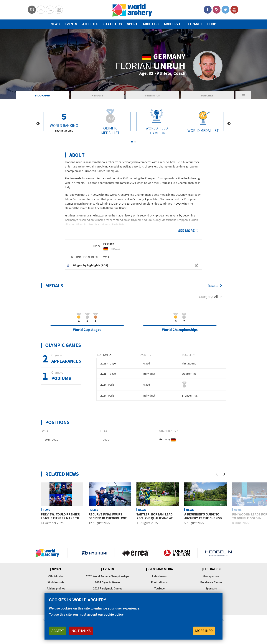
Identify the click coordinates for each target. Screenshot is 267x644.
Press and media (160, 569)
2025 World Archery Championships (108, 576)
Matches (207, 95)
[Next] (224, 474)
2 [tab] (135, 142)
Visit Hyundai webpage (94, 553)
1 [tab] (132, 142)
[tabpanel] (64, 121)
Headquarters (211, 576)
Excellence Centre (211, 583)
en (32, 10)
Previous (38, 124)
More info (204, 631)
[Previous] (217, 474)
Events (71, 24)
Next (229, 124)
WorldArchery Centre (59, 10)
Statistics (113, 24)
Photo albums (159, 583)
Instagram (217, 10)
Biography (43, 95)
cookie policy (114, 614)
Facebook (208, 10)
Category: (206, 297)
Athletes (90, 24)
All (216, 297)
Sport (132, 24)
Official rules (56, 576)
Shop (212, 24)
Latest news (159, 576)
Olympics (41, 10)
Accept (58, 631)
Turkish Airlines (177, 553)
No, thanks (81, 631)
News (55, 24)
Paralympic (50, 10)
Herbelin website (218, 553)
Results (97, 95)
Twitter (225, 10)
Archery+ (172, 24)
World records (56, 583)
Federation (212, 569)
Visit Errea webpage (135, 553)
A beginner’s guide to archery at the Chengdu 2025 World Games (204, 518)
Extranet (194, 24)
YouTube (234, 10)
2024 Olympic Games (108, 583)
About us (151, 24)
